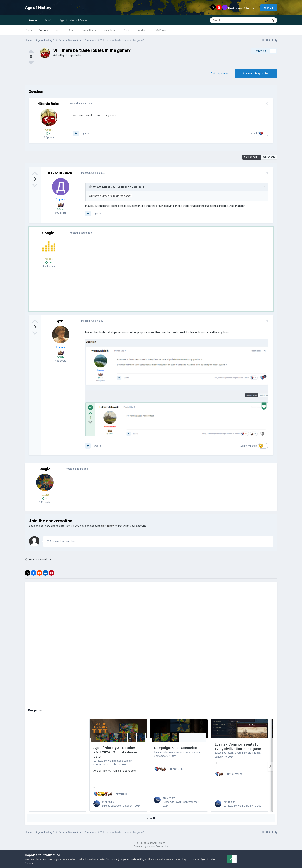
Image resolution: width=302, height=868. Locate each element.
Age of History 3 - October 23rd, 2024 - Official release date (115, 754)
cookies (48, 859)
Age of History (38, 8)
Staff (72, 30)
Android (143, 30)
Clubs (29, 30)
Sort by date (269, 157)
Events (59, 30)
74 (45, 501)
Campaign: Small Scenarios (176, 750)
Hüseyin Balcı (73, 55)
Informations (101, 767)
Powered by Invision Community (151, 849)
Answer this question (256, 74)
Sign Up (269, 8)
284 (49, 262)
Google (48, 233)
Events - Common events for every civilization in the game (238, 749)
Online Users (89, 30)
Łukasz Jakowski (103, 763)
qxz (60, 321)
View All (151, 820)
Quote (83, 134)
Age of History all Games (73, 20)
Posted (79, 103)
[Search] (230, 20)
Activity (49, 20)
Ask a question (220, 74)
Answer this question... (62, 544)
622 (61, 357)
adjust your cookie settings (131, 859)
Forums (43, 30)
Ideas (197, 754)
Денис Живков (60, 173)
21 (49, 134)
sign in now (108, 528)
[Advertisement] (141, 269)
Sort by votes (251, 157)
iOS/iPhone (160, 30)
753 (61, 209)
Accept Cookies (235, 859)
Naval (256, 134)
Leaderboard (110, 30)
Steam (128, 30)
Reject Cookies (264, 859)
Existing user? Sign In (242, 8)
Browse (33, 22)
